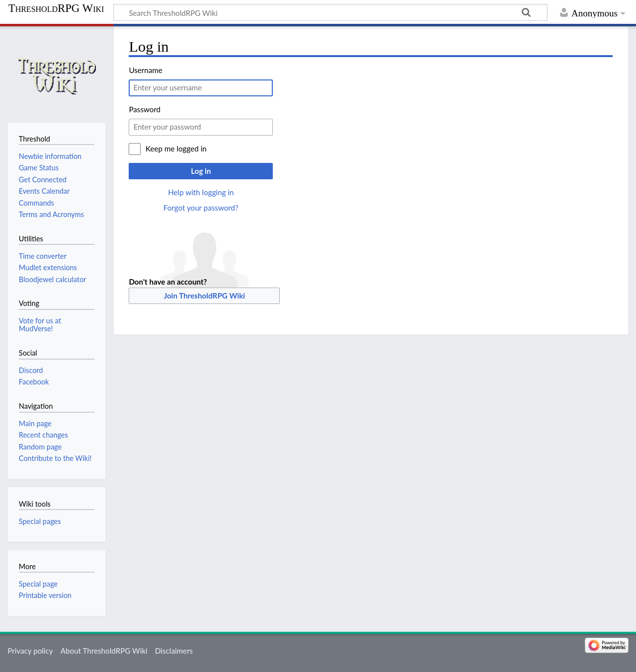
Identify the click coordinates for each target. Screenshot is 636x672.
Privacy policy (30, 651)
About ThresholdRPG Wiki (104, 651)
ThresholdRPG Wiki (56, 8)
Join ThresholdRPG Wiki (205, 296)
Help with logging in (201, 192)
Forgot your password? (201, 208)
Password (145, 109)
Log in (201, 171)
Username (145, 70)
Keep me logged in (176, 149)
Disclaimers (174, 651)
